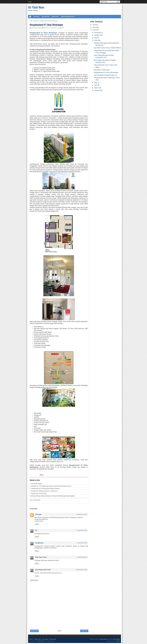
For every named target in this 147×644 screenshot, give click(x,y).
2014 (94, 27)
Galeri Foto (55, 17)
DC (36, 530)
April (96, 85)
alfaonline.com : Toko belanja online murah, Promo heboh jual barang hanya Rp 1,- (51, 486)
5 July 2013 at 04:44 (82, 557)
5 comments (60, 28)
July (96, 38)
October (97, 35)
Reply (37, 524)
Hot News (36, 17)
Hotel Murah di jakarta (37, 484)
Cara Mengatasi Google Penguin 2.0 (105, 75)
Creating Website (103, 639)
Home (30, 2)
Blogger (118, 641)
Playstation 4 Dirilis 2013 (102, 70)
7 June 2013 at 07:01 (82, 543)
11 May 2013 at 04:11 (82, 514)
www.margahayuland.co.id (55, 461)
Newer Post (34, 631)
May (96, 83)
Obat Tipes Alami (41, 557)
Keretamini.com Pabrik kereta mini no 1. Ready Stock (44, 491)
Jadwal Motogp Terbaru (68, 17)
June (96, 40)
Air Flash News (36, 7)
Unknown (38, 514)
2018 (94, 25)
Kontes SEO (36, 21)
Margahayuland (74, 465)
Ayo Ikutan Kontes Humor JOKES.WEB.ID (107, 48)
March (96, 88)
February (97, 90)
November (98, 33)
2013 (94, 30)
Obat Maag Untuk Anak (43, 570)
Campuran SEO (38, 639)
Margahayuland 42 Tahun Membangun (46, 25)
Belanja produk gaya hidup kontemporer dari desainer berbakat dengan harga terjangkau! (53, 496)
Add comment (34, 580)
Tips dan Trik (46, 17)
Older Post (84, 631)
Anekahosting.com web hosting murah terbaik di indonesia (45, 488)
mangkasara (39, 543)
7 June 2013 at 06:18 (82, 530)
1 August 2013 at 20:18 (81, 570)
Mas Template (117, 639)
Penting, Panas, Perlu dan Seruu (39, 493)
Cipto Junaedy (45, 639)
